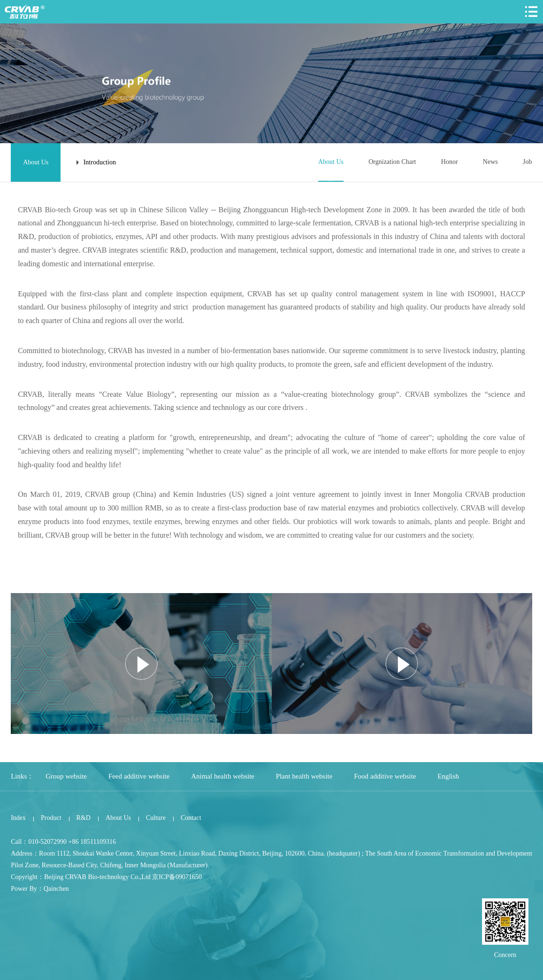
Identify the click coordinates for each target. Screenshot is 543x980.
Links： (22, 776)
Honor (450, 162)
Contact (191, 817)
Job (527, 162)
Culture (156, 817)
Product (51, 817)
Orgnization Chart (392, 162)
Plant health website (305, 776)
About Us (330, 162)
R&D (84, 817)
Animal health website (223, 776)
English (449, 776)
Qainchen (56, 888)
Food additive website (386, 776)
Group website (66, 776)
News (490, 162)
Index (18, 817)
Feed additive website (139, 776)
